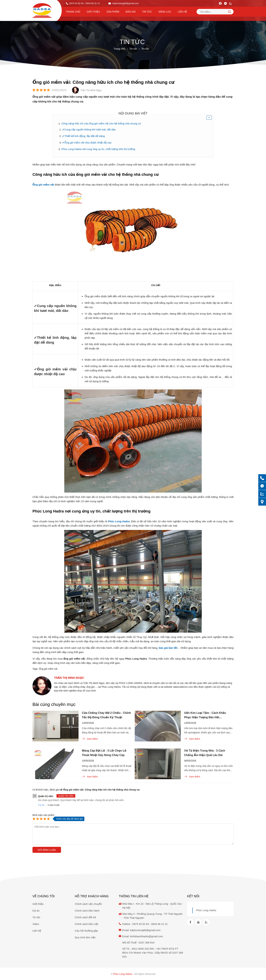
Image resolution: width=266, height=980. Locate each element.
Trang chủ (73, 12)
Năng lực (165, 12)
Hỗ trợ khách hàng (92, 896)
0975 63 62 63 (76, 3)
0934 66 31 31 (159, 924)
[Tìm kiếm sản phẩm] (215, 12)
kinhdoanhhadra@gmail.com (146, 936)
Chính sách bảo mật (86, 924)
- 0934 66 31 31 (92, 3)
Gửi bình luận (47, 850)
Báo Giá (131, 12)
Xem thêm (90, 739)
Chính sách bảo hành (87, 911)
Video (36, 924)
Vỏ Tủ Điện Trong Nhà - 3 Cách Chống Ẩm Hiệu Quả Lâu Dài (205, 753)
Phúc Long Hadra (206, 910)
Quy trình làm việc (85, 937)
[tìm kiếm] (229, 12)
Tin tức (147, 12)
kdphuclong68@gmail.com (124, 3)
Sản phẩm (113, 12)
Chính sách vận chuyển (88, 904)
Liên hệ (182, 12)
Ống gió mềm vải (48, 669)
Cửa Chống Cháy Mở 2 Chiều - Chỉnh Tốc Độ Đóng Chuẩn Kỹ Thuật (106, 715)
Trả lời (41, 805)
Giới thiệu (93, 12)
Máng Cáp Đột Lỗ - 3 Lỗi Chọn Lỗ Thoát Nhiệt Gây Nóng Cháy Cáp (104, 753)
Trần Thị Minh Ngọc (69, 678)
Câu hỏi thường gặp (86, 931)
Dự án (36, 911)
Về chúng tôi (44, 896)
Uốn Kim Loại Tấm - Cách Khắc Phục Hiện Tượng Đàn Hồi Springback (205, 716)
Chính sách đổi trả (85, 917)
